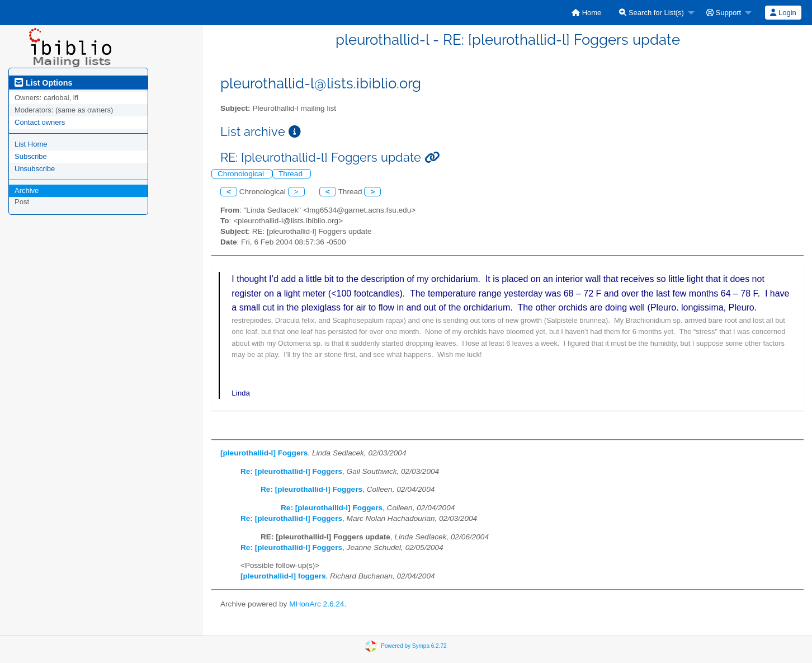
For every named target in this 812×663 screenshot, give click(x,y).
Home (586, 13)
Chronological (242, 174)
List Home (31, 144)
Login (783, 13)
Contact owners (40, 122)
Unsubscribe (35, 169)
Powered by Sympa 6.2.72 (414, 646)
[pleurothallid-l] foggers (283, 576)
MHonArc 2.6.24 (317, 604)
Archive (27, 191)
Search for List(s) (652, 13)
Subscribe (31, 156)
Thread (292, 174)
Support (724, 13)
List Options (43, 83)
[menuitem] (586, 13)
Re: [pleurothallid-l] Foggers (291, 471)
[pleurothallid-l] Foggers (264, 453)
